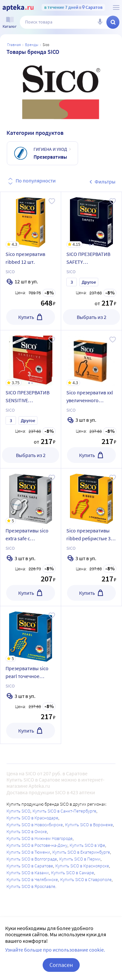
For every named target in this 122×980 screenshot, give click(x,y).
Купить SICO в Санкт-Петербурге (64, 811)
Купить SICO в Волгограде (32, 859)
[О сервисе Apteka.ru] (116, 8)
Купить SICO (18, 811)
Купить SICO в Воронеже (89, 825)
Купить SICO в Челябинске (32, 879)
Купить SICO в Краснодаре (32, 818)
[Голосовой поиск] (100, 22)
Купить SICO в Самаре (73, 873)
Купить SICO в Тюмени (28, 852)
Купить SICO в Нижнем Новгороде (40, 838)
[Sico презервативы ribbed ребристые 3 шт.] (91, 496)
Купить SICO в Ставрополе (86, 879)
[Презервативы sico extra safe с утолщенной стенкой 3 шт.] (31, 496)
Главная (14, 45)
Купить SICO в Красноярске (82, 866)
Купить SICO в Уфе (87, 845)
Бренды (32, 45)
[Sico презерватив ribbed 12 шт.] (31, 220)
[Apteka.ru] (18, 8)
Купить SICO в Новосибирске (35, 825)
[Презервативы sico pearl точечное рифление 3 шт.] (31, 634)
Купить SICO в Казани (28, 873)
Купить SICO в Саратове (30, 866)
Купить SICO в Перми (80, 859)
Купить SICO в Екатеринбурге (81, 852)
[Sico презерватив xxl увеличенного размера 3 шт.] (91, 358)
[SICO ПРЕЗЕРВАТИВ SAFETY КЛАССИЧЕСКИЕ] (91, 220)
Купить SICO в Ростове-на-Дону (37, 845)
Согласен (61, 965)
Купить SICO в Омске (27, 831)
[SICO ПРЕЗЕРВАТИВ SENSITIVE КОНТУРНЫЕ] (31, 358)
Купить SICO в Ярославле (31, 886)
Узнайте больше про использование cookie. (55, 950)
